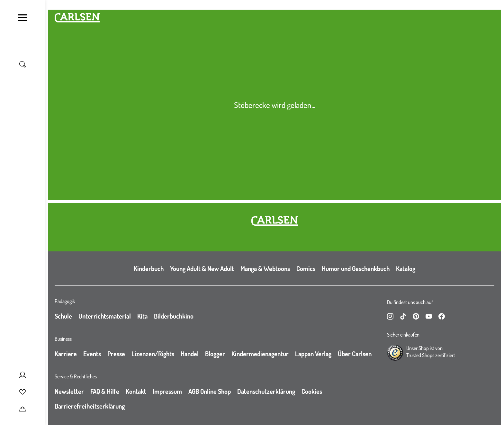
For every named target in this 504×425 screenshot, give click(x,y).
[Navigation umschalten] (22, 18)
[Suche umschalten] (22, 64)
